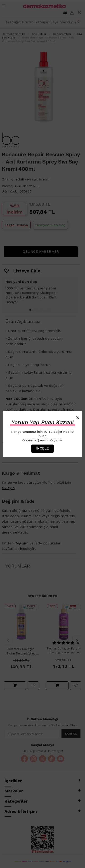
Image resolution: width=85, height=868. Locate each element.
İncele (42, 448)
